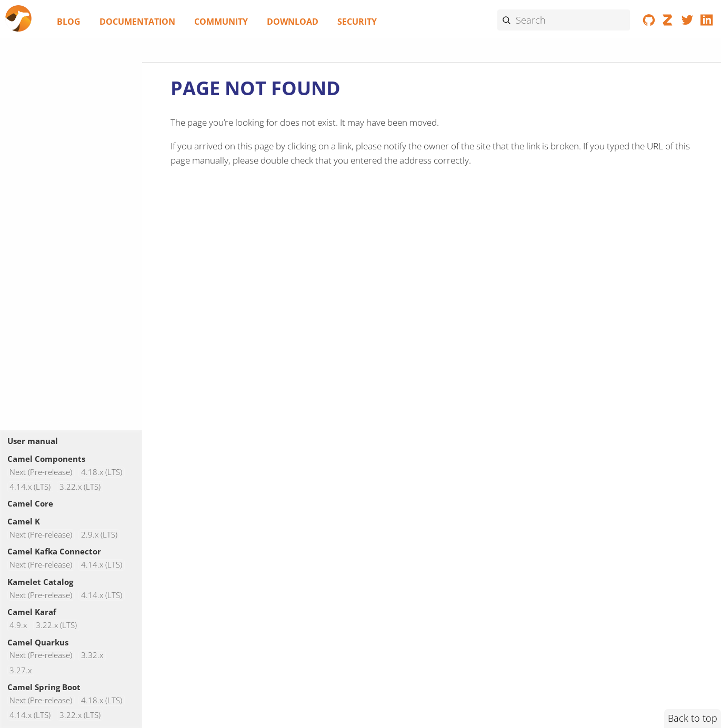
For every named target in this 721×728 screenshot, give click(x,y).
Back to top (693, 718)
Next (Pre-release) (41, 472)
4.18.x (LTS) (102, 472)
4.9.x (18, 625)
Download (293, 22)
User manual (33, 441)
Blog (69, 22)
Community (221, 22)
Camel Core (30, 503)
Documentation (137, 22)
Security (357, 22)
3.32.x (92, 656)
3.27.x (21, 670)
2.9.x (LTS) (99, 535)
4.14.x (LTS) (30, 487)
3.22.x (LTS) (80, 487)
